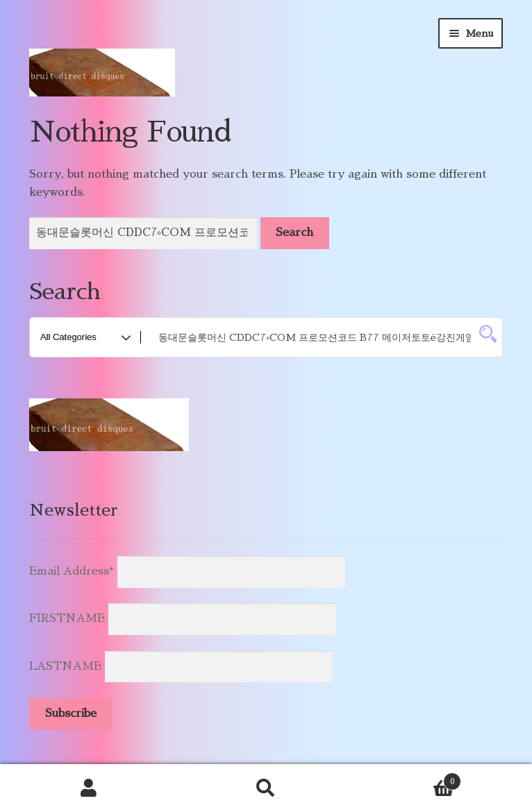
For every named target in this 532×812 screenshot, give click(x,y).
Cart (408, 779)
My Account (89, 788)
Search (266, 788)
